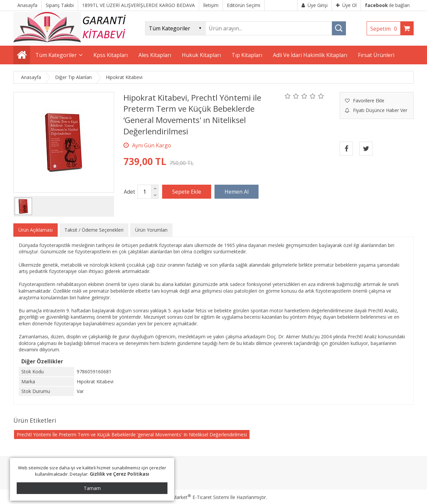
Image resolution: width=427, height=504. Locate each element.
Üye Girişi (315, 5)
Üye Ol (346, 5)
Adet (129, 192)
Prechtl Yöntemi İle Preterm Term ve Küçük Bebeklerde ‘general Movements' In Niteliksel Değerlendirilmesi (132, 434)
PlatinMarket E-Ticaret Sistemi (194, 497)
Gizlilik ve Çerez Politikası (120, 474)
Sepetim (385, 29)
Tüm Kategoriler (56, 55)
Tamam (92, 488)
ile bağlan (387, 5)
